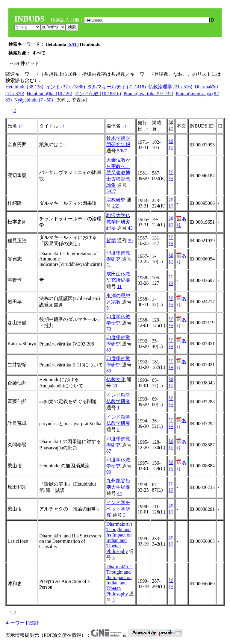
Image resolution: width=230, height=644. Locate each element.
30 (115, 386)
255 (116, 206)
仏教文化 (116, 379)
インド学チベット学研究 (118, 509)
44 (119, 493)
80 (109, 350)
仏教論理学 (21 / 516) (170, 87)
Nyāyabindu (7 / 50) (33, 100)
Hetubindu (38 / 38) (24, 87)
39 (130, 241)
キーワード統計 (22, 623)
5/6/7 (122, 151)
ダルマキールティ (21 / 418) (117, 87)
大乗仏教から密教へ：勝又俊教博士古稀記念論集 (118, 173)
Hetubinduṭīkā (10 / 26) (49, 94)
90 (109, 472)
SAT (73, 44)
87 (109, 451)
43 (130, 228)
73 (109, 329)
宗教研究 (116, 200)
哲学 (111, 241)
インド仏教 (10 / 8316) (98, 94)
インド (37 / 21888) (65, 87)
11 (119, 286)
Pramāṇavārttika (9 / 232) (148, 94)
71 (109, 265)
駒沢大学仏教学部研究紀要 (118, 222)
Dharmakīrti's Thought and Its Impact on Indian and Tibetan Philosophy (119, 538)
